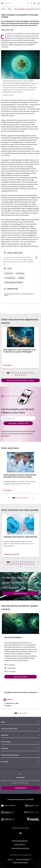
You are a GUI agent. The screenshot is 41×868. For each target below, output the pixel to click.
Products (5, 735)
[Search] (28, 3)
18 (21, 375)
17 (20, 375)
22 (20, 564)
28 (32, 564)
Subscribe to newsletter (18, 423)
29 (34, 564)
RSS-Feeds (5, 762)
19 (23, 375)
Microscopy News (20, 593)
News (3, 722)
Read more (7, 436)
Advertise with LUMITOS (20, 841)
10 (26, 373)
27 (30, 564)
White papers (6, 742)
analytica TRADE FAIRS (9, 729)
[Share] (31, 3)
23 (22, 564)
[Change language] (34, 3)
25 (26, 564)
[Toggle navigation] (39, 3)
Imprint (10, 859)
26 (28, 564)
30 (20, 566)
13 (32, 373)
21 (19, 564)
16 (18, 375)
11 (28, 373)
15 (16, 375)
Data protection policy (21, 862)
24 (24, 564)
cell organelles (10, 34)
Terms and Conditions (23, 859)
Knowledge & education (10, 755)
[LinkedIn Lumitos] (20, 833)
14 (34, 373)
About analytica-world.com (20, 848)
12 (30, 373)
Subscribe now (20, 788)
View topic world (20, 677)
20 (25, 375)
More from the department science (20, 380)
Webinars (5, 748)
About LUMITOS (20, 844)
